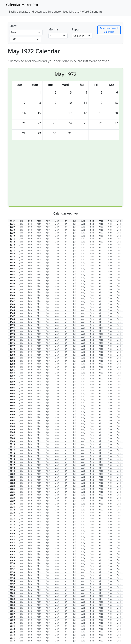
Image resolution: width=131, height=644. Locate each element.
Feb (30, 224)
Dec (119, 224)
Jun (66, 224)
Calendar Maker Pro (22, 5)
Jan (21, 224)
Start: (13, 26)
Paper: (76, 29)
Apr (48, 224)
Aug (83, 224)
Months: (54, 29)
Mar (39, 224)
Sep (92, 224)
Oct (101, 224)
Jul (74, 224)
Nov (110, 224)
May (57, 224)
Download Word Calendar (109, 30)
